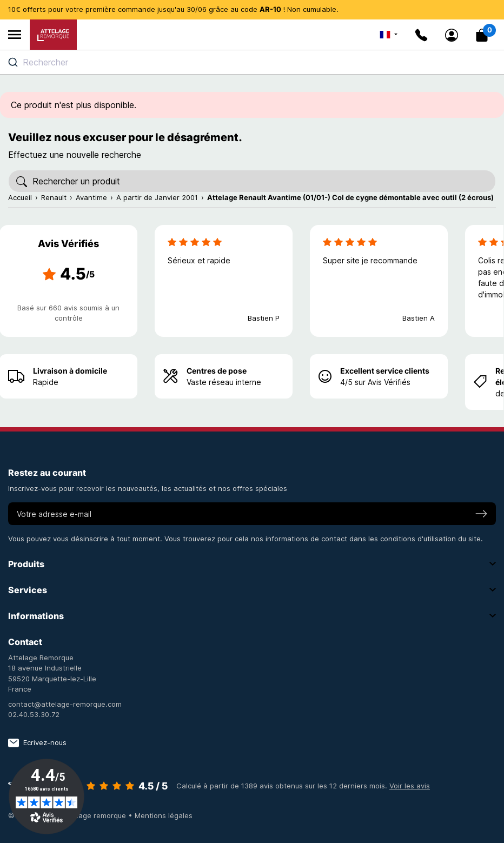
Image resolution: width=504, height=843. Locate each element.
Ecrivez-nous (37, 743)
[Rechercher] (252, 181)
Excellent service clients (385, 371)
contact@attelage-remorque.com (65, 704)
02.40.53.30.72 (34, 714)
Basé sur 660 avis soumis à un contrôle (68, 313)
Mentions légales (164, 815)
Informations (252, 616)
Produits (252, 564)
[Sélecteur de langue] (389, 35)
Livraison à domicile (70, 371)
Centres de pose (217, 371)
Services (252, 590)
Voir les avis (410, 786)
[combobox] (252, 62)
